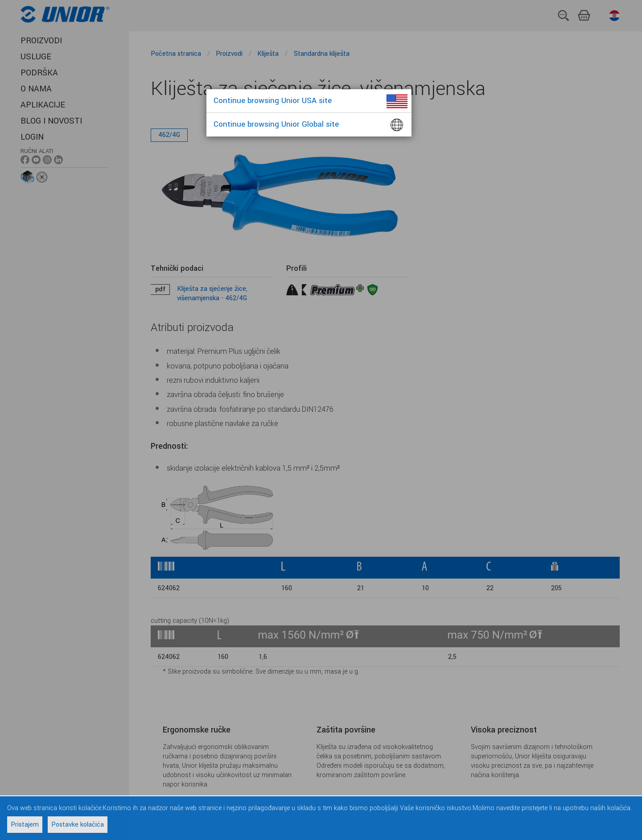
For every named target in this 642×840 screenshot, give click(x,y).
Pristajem (25, 825)
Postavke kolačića (78, 825)
